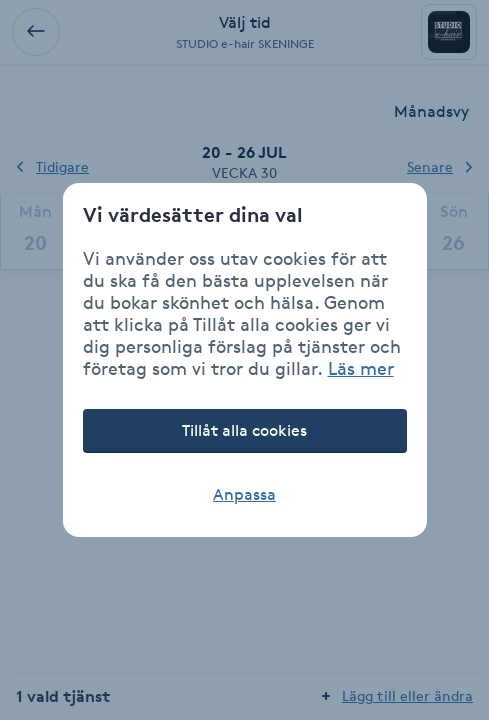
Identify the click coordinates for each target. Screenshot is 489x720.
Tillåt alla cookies (244, 430)
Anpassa (244, 494)
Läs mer (361, 368)
